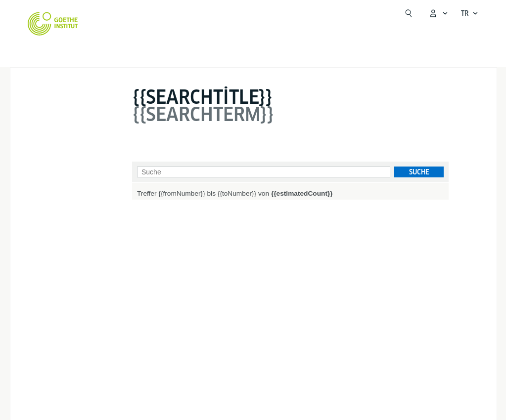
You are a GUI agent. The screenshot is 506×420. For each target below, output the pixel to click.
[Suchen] (409, 13)
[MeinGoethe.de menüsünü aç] (438, 13)
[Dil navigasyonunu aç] (470, 13)
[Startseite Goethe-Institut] (53, 24)
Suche (419, 172)
